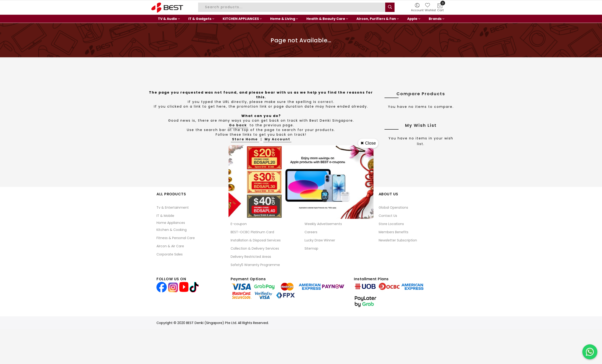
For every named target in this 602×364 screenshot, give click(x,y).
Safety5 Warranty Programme (255, 265)
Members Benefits (393, 232)
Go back (238, 125)
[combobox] (292, 7)
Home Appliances (171, 223)
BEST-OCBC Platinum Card (252, 232)
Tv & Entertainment (173, 207)
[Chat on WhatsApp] (590, 352)
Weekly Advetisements (323, 224)
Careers (311, 232)
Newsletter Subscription (398, 240)
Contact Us (388, 216)
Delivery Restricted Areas (251, 257)
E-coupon (239, 224)
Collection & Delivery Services (255, 248)
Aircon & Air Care (170, 246)
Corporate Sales (170, 254)
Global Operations (393, 207)
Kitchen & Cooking (172, 230)
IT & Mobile (165, 216)
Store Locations (391, 224)
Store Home (245, 139)
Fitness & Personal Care (176, 238)
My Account (277, 139)
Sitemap (311, 248)
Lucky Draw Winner (320, 240)
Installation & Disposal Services (256, 240)
